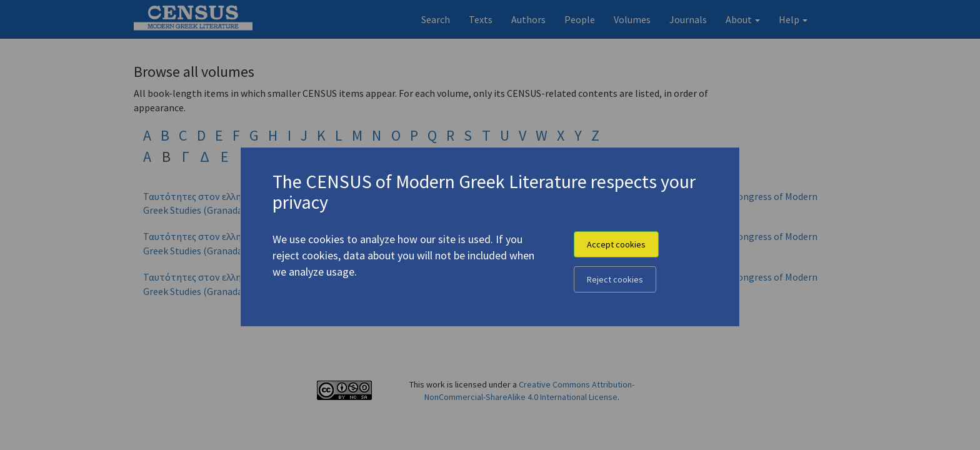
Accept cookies (616, 244)
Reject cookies (615, 279)
